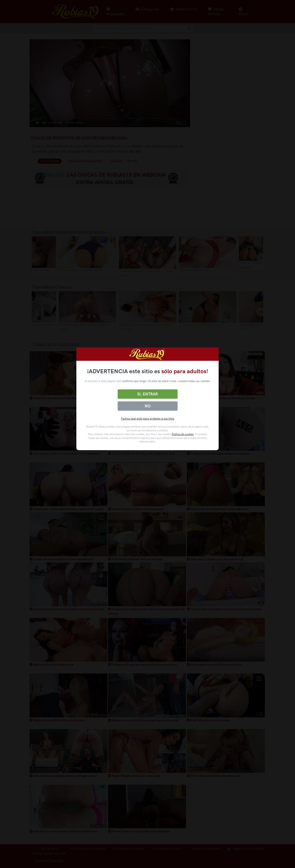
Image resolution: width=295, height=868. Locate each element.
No (148, 406)
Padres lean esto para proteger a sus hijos (148, 419)
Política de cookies (183, 434)
